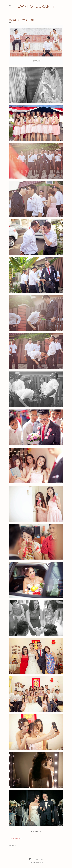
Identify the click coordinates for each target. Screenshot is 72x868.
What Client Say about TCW (33, 11)
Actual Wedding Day (17, 838)
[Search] (62, 5)
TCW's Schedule (45, 11)
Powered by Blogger (36, 859)
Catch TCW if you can (20, 11)
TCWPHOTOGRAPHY (35, 6)
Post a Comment (14, 848)
